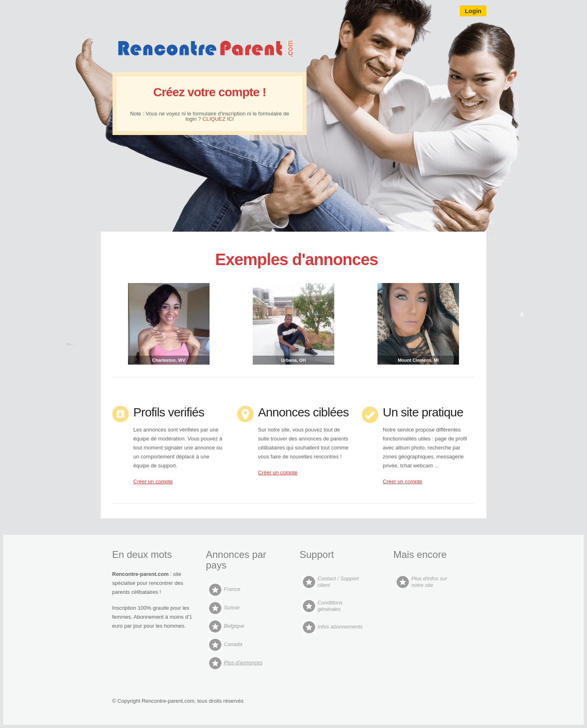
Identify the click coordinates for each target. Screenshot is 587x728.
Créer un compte (403, 481)
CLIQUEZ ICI (218, 119)
